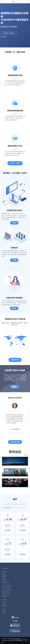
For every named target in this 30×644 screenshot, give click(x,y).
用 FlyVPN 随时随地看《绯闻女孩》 (11, 484)
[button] (3, 418)
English (4, 613)
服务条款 (4, 578)
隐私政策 (4, 580)
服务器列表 (5, 576)
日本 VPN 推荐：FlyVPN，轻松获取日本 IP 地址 (14, 462)
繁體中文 (4, 611)
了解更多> (26, 455)
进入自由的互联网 (15, 442)
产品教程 (4, 600)
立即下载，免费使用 (15, 163)
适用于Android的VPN (7, 590)
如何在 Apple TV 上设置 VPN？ (10, 473)
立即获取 (14, 260)
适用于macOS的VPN (7, 588)
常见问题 (4, 602)
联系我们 (14, 308)
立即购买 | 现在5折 (9, 33)
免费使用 (4, 572)
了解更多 (14, 223)
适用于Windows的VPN (7, 586)
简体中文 (4, 609)
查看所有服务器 (15, 360)
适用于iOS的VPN (6, 592)
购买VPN (4, 574)
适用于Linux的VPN (6, 594)
